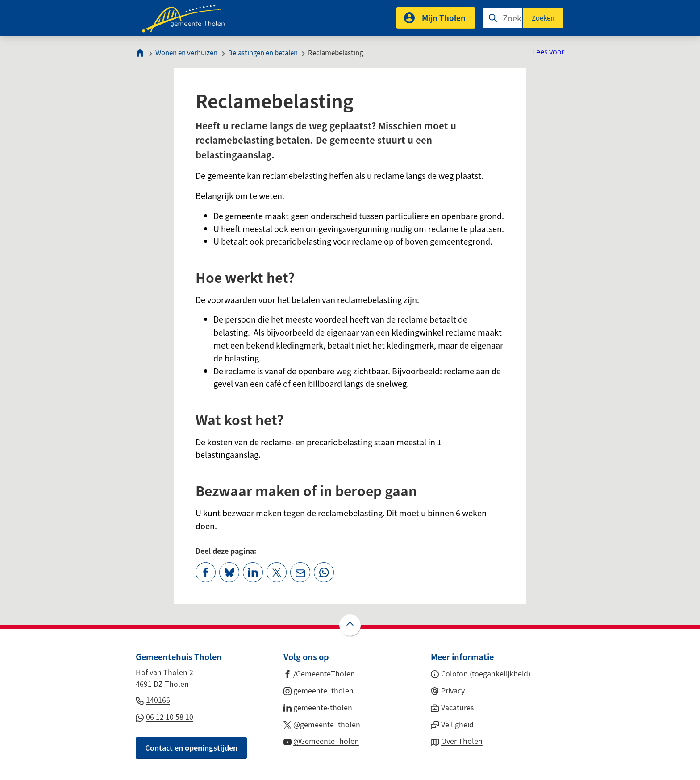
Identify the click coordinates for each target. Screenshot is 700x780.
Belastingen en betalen (263, 52)
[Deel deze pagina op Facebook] (206, 572)
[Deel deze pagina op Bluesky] (229, 572)
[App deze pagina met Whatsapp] (324, 572)
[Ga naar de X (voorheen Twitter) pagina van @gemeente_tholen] (322, 724)
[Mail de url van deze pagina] (300, 572)
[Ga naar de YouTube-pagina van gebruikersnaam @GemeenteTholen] (321, 740)
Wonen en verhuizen (186, 52)
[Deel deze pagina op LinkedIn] (253, 572)
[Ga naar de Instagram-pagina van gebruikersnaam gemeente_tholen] (319, 690)
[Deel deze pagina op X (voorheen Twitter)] (277, 572)
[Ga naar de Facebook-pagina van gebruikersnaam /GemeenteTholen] (319, 673)
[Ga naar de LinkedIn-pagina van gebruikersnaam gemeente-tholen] (318, 707)
